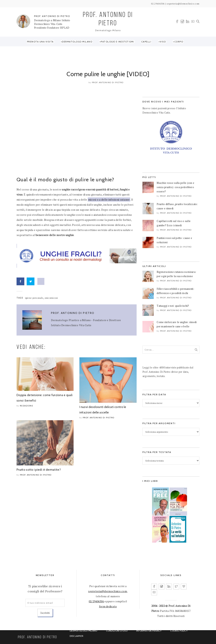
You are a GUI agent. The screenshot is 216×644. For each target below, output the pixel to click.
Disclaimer (77, 636)
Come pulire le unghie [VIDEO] (108, 74)
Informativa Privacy (149, 631)
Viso (163, 42)
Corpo (179, 42)
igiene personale (34, 298)
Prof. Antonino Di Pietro (108, 82)
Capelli (146, 42)
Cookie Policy (179, 631)
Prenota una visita (40, 42)
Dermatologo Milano (77, 42)
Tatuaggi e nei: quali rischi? (173, 306)
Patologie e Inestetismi (117, 42)
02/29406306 (96, 601)
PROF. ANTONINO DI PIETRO (52, 16)
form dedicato (108, 606)
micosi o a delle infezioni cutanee (109, 200)
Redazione (27, 406)
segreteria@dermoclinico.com (108, 591)
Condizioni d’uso (117, 631)
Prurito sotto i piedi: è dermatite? (39, 470)
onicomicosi (51, 298)
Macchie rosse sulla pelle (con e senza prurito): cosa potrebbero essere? (175, 187)
